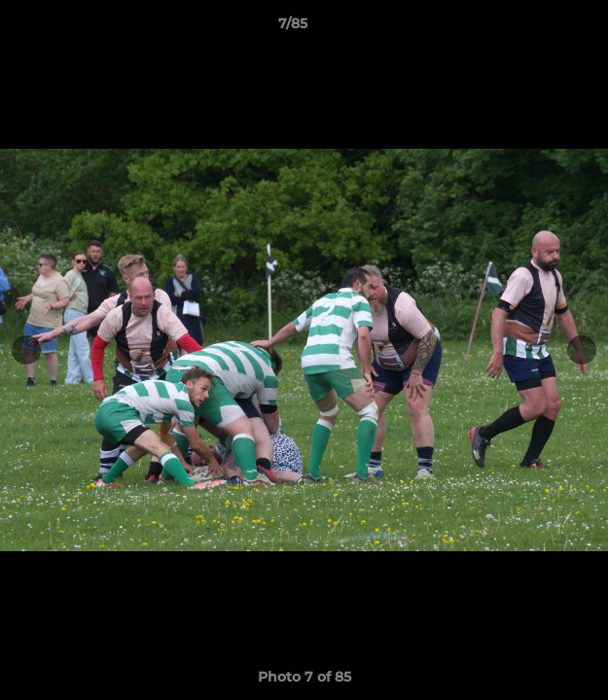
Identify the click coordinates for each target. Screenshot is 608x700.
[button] (538, 28)
